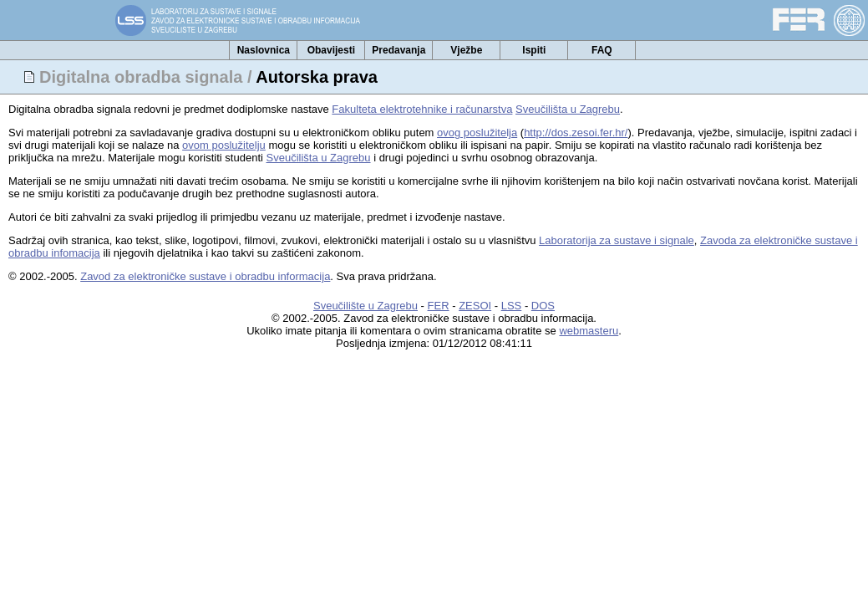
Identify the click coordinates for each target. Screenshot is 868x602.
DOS (543, 306)
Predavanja (398, 50)
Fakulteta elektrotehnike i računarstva (422, 109)
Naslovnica (264, 50)
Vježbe (466, 50)
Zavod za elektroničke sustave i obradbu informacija (205, 276)
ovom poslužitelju (224, 145)
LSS (512, 306)
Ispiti (534, 50)
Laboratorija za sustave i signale (617, 240)
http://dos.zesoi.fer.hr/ (576, 133)
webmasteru (589, 331)
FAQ (602, 50)
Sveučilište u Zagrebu (365, 306)
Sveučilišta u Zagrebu (568, 109)
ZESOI (475, 306)
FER (439, 306)
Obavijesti (331, 50)
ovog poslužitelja (477, 133)
